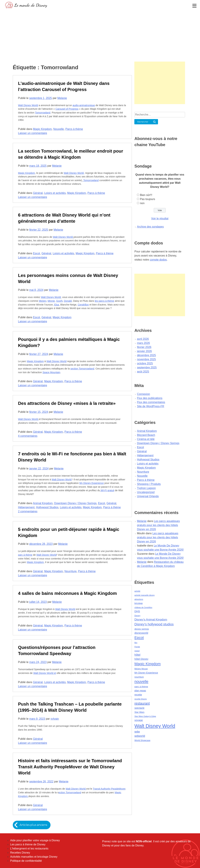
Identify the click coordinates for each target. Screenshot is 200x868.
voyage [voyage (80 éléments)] (139, 720)
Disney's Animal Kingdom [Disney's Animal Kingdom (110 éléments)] (151, 620)
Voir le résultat (160, 218)
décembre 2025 (146, 355)
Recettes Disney (20, 853)
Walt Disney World (28, 105)
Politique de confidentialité (26, 861)
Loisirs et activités (55, 193)
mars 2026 (143, 343)
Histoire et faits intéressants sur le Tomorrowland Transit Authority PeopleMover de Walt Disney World (70, 767)
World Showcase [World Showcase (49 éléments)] (142, 740)
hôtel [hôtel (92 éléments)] (137, 655)
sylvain (55, 719)
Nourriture (70, 571)
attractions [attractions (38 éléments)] (139, 599)
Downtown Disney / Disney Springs (75, 503)
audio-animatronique (84, 105)
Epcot (36, 253)
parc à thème (25, 555)
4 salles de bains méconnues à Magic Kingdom (67, 593)
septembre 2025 (147, 367)
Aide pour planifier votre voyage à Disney (35, 840)
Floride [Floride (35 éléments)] (137, 647)
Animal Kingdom (43, 503)
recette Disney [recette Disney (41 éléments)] (141, 699)
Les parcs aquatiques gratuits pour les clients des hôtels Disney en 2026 (158, 525)
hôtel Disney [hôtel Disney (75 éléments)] (141, 659)
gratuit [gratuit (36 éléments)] (137, 651)
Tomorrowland (43, 113)
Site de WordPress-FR (151, 406)
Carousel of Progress (67, 109)
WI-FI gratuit (107, 490)
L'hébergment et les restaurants (29, 849)
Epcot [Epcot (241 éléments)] (139, 638)
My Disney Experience (92, 483)
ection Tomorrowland (70, 792)
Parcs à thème (74, 129)
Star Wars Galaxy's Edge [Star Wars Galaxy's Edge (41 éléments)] (145, 716)
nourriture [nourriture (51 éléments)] (139, 677)
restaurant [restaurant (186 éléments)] (142, 703)
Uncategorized (146, 492)
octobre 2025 (145, 363)
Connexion (143, 394)
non (142, 203)
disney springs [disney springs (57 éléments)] (142, 629)
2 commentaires (28, 511)
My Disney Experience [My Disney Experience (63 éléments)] (146, 673)
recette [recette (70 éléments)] (138, 695)
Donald (68, 301)
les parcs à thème (104, 301)
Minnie (51, 301)
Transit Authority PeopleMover (109, 789)
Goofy (59, 301)
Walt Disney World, (74, 173)
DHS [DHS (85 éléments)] (137, 611)
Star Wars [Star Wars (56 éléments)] (139, 712)
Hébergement (26, 507)
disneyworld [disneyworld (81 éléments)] (141, 633)
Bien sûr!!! (146, 195)
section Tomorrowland (82, 369)
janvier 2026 (144, 351)
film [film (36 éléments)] (136, 643)
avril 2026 (143, 339)
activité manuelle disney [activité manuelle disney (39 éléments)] (144, 595)
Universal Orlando (148, 496)
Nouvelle (59, 129)
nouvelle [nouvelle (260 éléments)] (141, 681)
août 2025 (143, 372)
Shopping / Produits (149, 484)
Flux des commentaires (151, 402)
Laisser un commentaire (33, 133)
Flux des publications (150, 398)
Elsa (57, 305)
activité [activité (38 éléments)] (137, 591)
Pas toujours (148, 199)
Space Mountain (51, 372)
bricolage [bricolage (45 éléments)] (139, 603)
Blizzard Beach (146, 435)
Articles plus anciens (33, 825)
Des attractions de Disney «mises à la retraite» (67, 403)
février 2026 (144, 347)
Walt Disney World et (45, 673)
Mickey (43, 301)
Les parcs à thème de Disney (28, 844)
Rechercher (143, 122)
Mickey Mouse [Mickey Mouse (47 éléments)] (141, 669)
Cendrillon (83, 305)
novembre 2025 (146, 359)
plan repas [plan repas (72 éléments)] (140, 691)
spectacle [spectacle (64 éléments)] (139, 708)
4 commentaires (28, 436)
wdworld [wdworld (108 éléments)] (140, 736)
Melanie (62, 98)
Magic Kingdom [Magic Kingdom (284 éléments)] (147, 664)
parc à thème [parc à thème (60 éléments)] (141, 687)
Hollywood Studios (47, 507)
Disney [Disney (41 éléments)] (137, 616)
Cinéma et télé (146, 439)
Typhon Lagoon (146, 488)
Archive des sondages (150, 227)
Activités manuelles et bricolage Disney (34, 857)
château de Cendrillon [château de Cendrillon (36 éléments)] (143, 607)
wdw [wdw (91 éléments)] (137, 732)
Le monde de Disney (31, 5)
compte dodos (158, 260)
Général (38, 193)
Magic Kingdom (42, 129)
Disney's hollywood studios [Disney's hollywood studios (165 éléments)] (154, 624)
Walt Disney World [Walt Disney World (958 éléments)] (155, 726)
